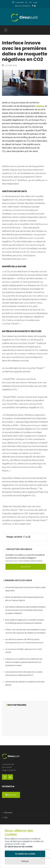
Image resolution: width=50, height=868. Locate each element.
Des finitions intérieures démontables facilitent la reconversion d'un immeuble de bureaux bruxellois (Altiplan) (25, 610)
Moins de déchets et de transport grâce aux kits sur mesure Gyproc (24, 599)
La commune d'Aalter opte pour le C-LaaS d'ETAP (24, 651)
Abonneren (26, 567)
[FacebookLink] (33, 6)
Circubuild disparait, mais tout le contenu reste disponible (25, 589)
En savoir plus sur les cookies (19, 847)
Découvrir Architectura (23, 6)
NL (26, 2)
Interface (40, 106)
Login (35, 2)
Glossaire (8, 813)
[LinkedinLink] (35, 6)
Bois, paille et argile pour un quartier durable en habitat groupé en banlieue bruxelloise (25, 621)
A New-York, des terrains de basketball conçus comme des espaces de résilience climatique (26, 631)
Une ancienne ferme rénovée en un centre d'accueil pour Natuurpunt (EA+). (24, 674)
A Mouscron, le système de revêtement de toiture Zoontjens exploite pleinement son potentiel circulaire (24, 662)
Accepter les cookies (25, 854)
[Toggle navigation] (6, 30)
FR (30, 2)
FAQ (6, 817)
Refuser (25, 861)
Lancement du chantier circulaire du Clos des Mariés (25, 683)
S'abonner (11, 795)
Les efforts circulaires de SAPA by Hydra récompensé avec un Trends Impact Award (24, 641)
